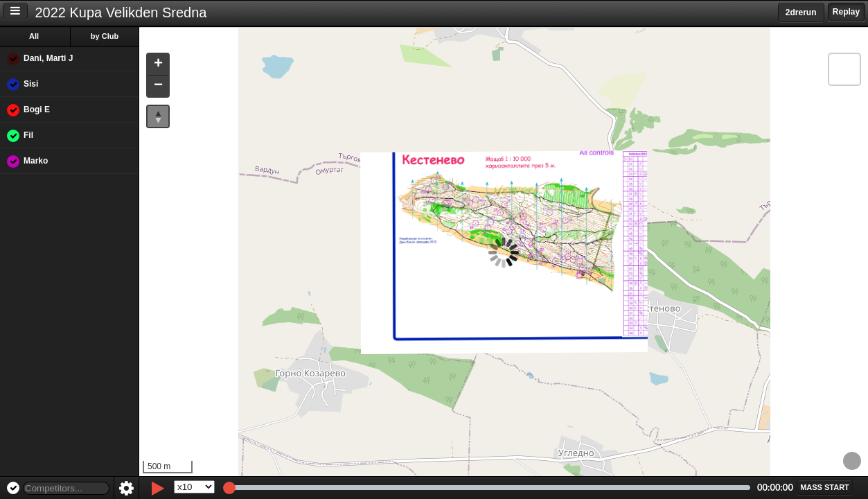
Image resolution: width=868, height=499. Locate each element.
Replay (846, 12)
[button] (158, 65)
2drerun (801, 12)
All (34, 36)
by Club (105, 36)
